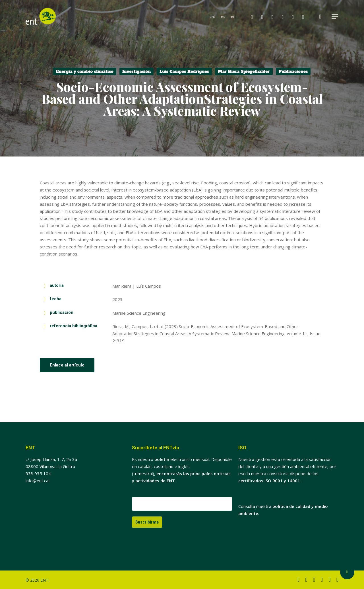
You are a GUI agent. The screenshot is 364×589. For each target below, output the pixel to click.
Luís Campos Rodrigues (184, 71)
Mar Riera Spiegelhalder (244, 71)
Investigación (136, 71)
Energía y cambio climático (85, 71)
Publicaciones (293, 71)
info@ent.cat (38, 481)
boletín (162, 459)
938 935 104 (38, 473)
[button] (335, 17)
